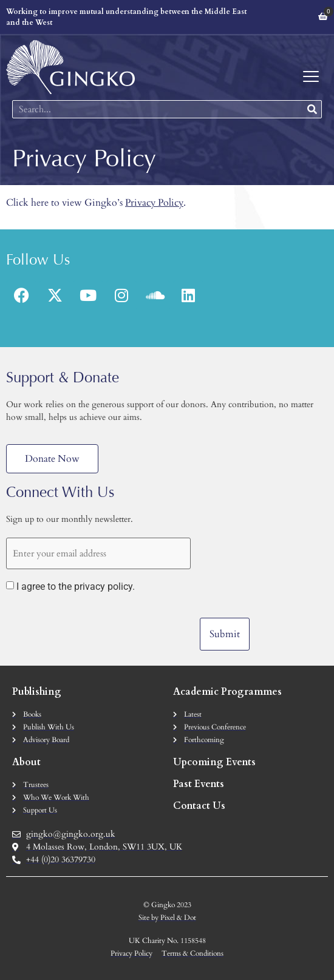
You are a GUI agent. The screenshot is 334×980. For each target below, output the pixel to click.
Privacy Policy (154, 203)
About (26, 762)
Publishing (37, 692)
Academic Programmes (227, 692)
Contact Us (199, 806)
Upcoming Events (214, 762)
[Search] (312, 109)
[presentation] (98, 627)
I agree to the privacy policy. (76, 587)
